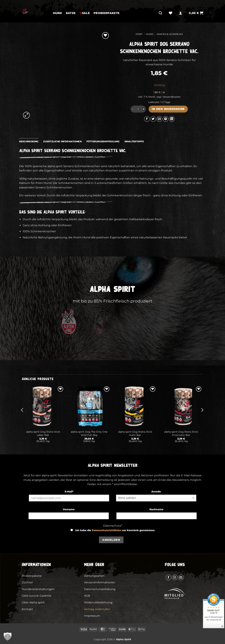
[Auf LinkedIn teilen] (172, 119)
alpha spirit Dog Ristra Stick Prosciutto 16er (181, 433)
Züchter (27, 582)
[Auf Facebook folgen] (169, 577)
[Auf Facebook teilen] (147, 119)
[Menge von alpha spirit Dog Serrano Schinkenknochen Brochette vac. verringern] (133, 109)
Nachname (156, 509)
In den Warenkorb (168, 109)
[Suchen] (160, 13)
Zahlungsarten (94, 576)
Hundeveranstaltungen (38, 589)
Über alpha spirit (33, 602)
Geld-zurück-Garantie (37, 596)
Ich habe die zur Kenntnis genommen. (115, 530)
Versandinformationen (100, 582)
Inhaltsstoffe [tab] (134, 141)
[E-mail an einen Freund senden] (159, 119)
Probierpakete (107, 13)
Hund (58, 13)
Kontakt (27, 609)
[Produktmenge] (138, 109)
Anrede (156, 492)
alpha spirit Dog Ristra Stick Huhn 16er (135, 433)
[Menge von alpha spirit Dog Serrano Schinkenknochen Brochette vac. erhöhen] (144, 109)
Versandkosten (171, 97)
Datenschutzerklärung (100, 589)
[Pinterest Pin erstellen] (166, 119)
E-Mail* (69, 492)
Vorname (69, 509)
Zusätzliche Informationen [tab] (62, 141)
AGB (87, 596)
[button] (181, 13)
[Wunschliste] (171, 13)
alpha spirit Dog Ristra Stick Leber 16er (43, 433)
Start (139, 34)
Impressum (92, 616)
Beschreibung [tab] (29, 141)
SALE (85, 13)
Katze (71, 13)
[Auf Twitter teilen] (153, 119)
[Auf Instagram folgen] (175, 577)
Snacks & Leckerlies (170, 34)
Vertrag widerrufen (97, 609)
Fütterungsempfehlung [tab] (103, 141)
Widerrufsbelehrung (98, 602)
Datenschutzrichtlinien (107, 530)
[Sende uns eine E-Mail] (181, 577)
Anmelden (111, 540)
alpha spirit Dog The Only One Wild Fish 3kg (89, 433)
